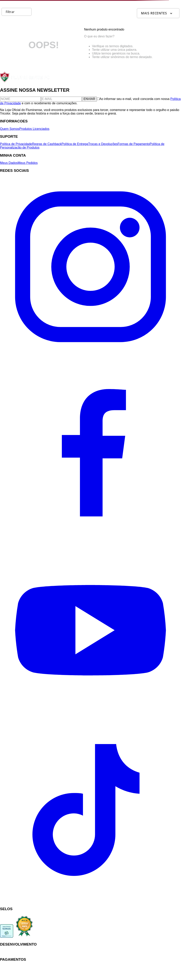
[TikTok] (90, 901)
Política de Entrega (75, 144)
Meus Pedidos (28, 163)
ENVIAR (89, 99)
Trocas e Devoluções (103, 144)
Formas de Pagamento (134, 144)
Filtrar (10, 12)
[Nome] (20, 99)
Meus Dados (9, 163)
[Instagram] (90, 356)
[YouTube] (90, 720)
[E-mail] (61, 99)
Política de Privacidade (16, 144)
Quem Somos (10, 129)
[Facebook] (90, 538)
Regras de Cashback (47, 144)
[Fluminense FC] (25, 81)
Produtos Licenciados (34, 129)
